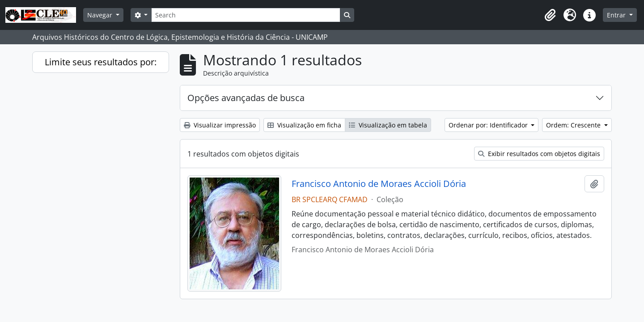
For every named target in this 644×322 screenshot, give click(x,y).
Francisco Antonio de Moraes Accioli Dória (379, 184)
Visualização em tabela (388, 125)
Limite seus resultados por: (101, 62)
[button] (550, 15)
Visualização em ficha (304, 125)
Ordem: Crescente (574, 125)
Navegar (101, 15)
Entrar (617, 15)
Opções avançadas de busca (246, 98)
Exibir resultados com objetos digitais (539, 154)
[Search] (246, 15)
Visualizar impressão (220, 125)
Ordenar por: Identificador (489, 125)
